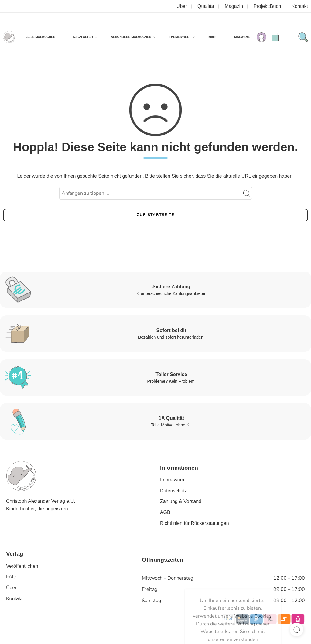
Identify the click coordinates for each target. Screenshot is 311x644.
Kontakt (300, 6)
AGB (165, 512)
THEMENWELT (180, 37)
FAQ (11, 577)
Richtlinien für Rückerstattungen (195, 523)
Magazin (234, 6)
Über (182, 6)
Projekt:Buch (267, 6)
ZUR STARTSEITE (156, 215)
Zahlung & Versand (181, 501)
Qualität (206, 6)
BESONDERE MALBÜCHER (131, 37)
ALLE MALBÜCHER (41, 37)
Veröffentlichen (22, 566)
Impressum (172, 480)
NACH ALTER (83, 37)
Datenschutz (174, 491)
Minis (212, 37)
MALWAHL (242, 37)
